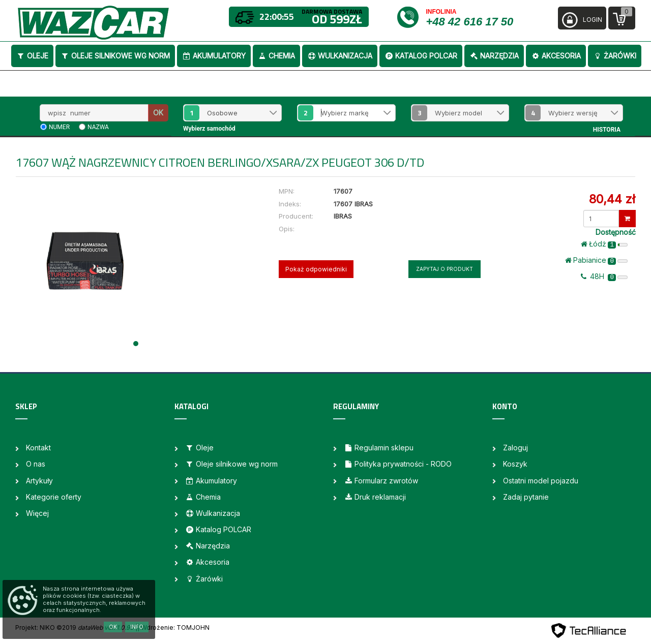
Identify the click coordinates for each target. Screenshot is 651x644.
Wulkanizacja (340, 56)
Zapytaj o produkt (445, 269)
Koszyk (515, 464)
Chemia (276, 56)
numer (59, 127)
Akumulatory (214, 56)
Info (137, 627)
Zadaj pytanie (526, 497)
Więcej (37, 513)
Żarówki (615, 56)
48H (604, 277)
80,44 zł (612, 199)
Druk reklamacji (375, 497)
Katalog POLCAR (421, 56)
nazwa (98, 127)
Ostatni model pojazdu (541, 481)
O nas (36, 464)
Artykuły (39, 481)
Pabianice (596, 260)
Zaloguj (515, 448)
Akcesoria (556, 56)
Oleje (32, 56)
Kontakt (38, 448)
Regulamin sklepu (379, 448)
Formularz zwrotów (381, 481)
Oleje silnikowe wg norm (115, 56)
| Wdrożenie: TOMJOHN (173, 627)
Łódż (604, 244)
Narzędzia (494, 56)
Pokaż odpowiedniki (316, 269)
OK (158, 113)
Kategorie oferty (54, 497)
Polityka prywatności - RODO (398, 464)
